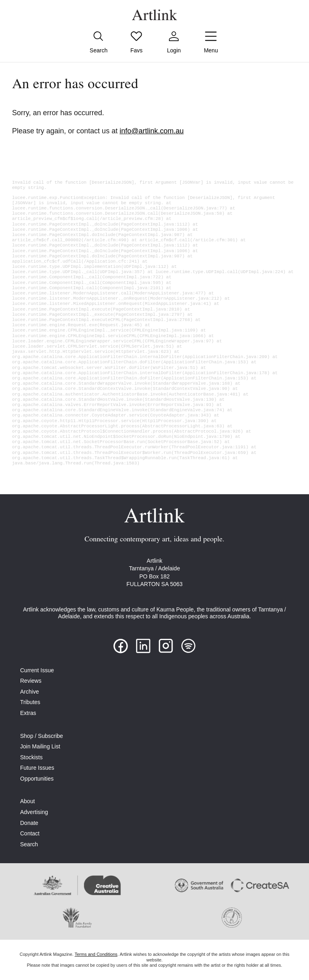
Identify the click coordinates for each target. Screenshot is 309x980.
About (28, 801)
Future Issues (37, 768)
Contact (30, 833)
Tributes (30, 702)
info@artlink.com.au (151, 131)
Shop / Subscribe (42, 736)
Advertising (34, 812)
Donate (29, 823)
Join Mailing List (40, 746)
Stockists (31, 757)
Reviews (31, 681)
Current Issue (37, 670)
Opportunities (37, 779)
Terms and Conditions (96, 954)
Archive (30, 692)
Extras (28, 713)
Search (29, 844)
